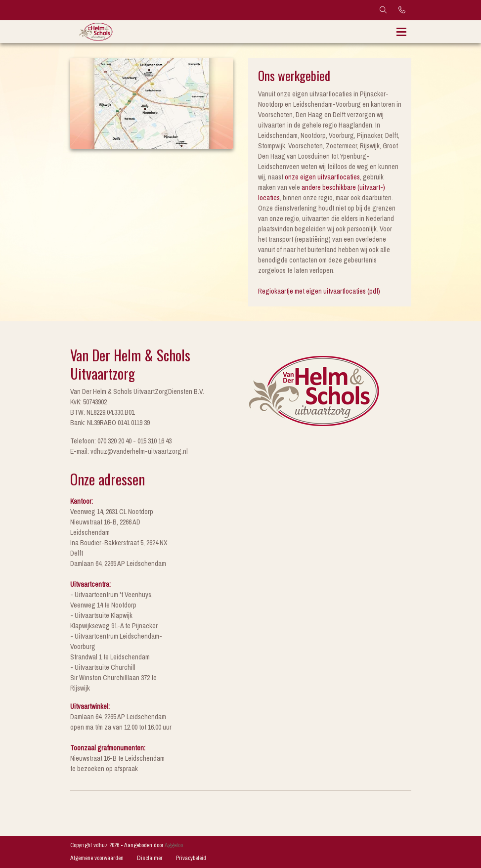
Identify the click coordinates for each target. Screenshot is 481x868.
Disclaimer (150, 858)
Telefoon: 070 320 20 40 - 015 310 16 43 (121, 441)
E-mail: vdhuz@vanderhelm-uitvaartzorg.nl (129, 451)
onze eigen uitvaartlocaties (322, 177)
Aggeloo (174, 845)
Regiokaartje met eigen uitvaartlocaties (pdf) (319, 291)
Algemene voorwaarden (97, 858)
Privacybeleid (191, 858)
